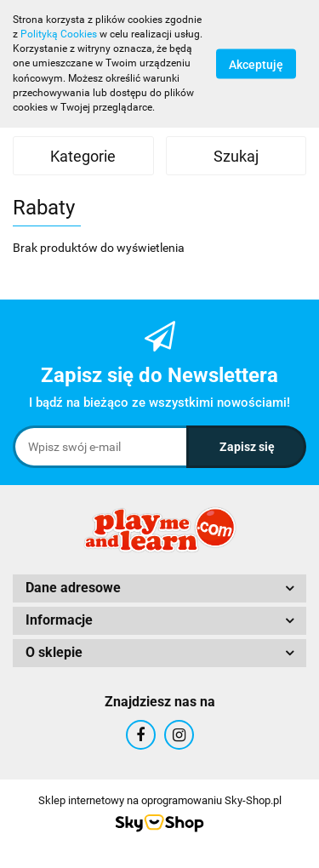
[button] (159, 588)
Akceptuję (256, 64)
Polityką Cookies (59, 34)
